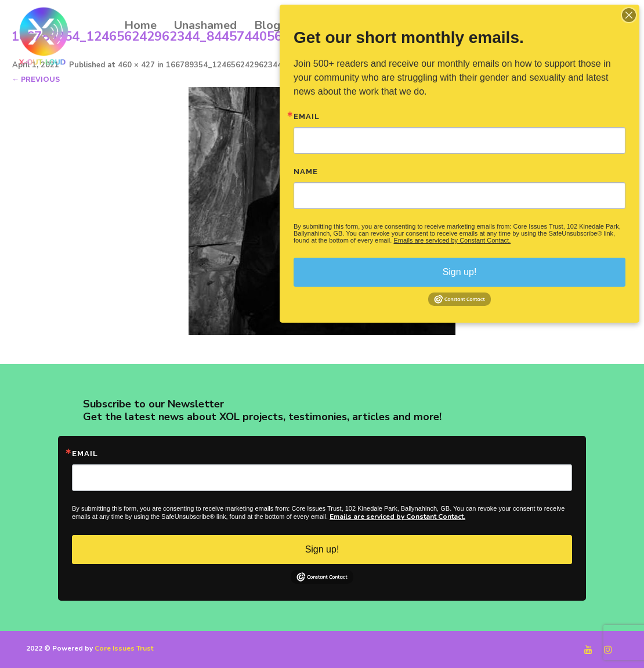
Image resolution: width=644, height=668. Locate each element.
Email (85, 454)
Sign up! (322, 549)
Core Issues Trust (124, 648)
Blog (267, 25)
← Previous (36, 79)
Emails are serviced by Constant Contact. (397, 517)
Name (306, 171)
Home (140, 25)
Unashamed (205, 25)
